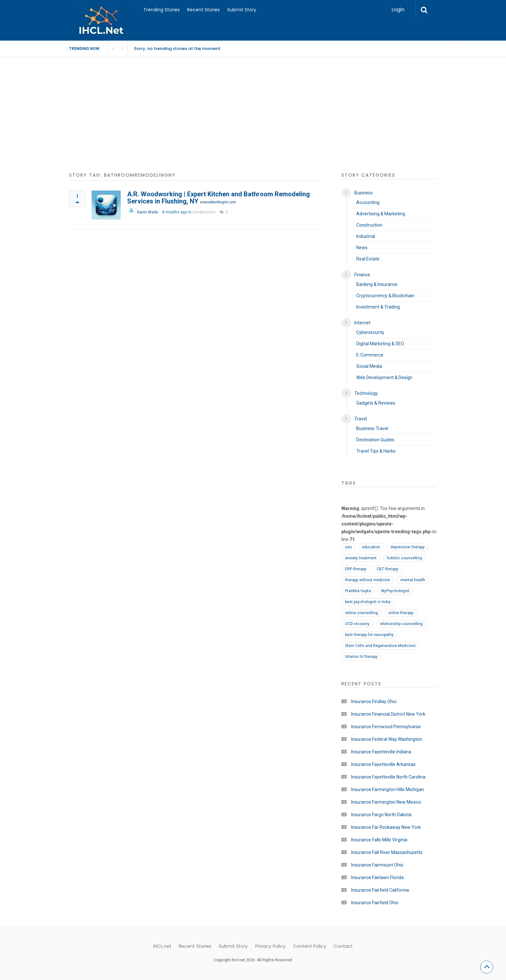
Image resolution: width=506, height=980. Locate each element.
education (371, 547)
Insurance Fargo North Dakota (381, 815)
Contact (343, 946)
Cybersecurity (370, 332)
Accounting (368, 202)
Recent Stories (203, 10)
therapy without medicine (368, 580)
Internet (362, 323)
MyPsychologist (395, 591)
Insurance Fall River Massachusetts (387, 852)
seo (348, 547)
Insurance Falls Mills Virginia (379, 840)
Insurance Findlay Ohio (374, 701)
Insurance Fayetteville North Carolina (388, 777)
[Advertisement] (253, 118)
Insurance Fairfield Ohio (375, 903)
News (362, 248)
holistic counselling (405, 558)
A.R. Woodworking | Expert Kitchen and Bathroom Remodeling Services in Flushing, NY (218, 198)
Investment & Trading (378, 307)
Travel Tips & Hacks (376, 451)
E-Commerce (370, 355)
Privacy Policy (270, 946)
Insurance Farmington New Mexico (386, 802)
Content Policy (310, 946)
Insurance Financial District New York (388, 714)
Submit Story (242, 10)
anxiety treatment (361, 558)
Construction (204, 212)
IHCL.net (162, 946)
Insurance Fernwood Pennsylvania (386, 727)
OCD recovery (357, 624)
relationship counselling (401, 624)
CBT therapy (387, 569)
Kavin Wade (148, 212)
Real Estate (368, 259)
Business (364, 193)
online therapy (401, 613)
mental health (413, 580)
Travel (361, 419)
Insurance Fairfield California (380, 890)
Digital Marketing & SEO (380, 344)
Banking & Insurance (377, 284)
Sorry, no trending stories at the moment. (178, 49)
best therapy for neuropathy (369, 635)
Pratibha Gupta (358, 591)
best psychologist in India (368, 602)
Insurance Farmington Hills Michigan (388, 789)
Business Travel (372, 428)
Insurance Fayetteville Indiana (381, 752)
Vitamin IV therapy (361, 657)
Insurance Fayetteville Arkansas (383, 764)
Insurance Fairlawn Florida (377, 877)
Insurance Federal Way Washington (387, 739)
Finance (362, 275)
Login (398, 10)
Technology (366, 393)
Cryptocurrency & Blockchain (385, 296)
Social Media (369, 366)
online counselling (361, 613)
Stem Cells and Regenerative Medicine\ (380, 646)
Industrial (366, 236)
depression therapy (408, 547)
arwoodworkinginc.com (218, 202)
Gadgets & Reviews (376, 403)
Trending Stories (162, 10)
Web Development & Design (384, 377)
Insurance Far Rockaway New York (386, 827)
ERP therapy (356, 569)
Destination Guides (375, 440)
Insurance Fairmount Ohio (377, 865)
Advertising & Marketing (381, 214)
